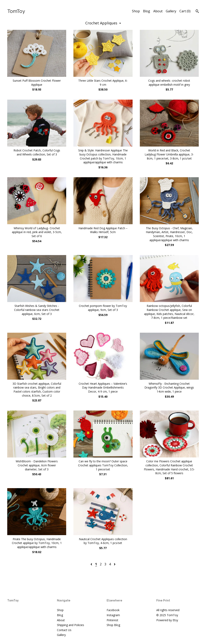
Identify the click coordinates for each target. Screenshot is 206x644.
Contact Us (64, 630)
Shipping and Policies (71, 625)
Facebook (113, 610)
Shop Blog (113, 625)
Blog (147, 11)
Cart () (185, 11)
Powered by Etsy (167, 620)
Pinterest (112, 620)
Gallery (171, 11)
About (158, 11)
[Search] (197, 12)
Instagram (113, 615)
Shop (136, 11)
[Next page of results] (115, 564)
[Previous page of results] (92, 564)
